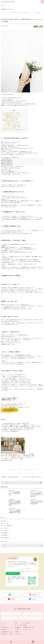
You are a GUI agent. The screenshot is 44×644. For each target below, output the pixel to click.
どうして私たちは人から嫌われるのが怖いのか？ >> (32, 477)
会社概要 (25, 625)
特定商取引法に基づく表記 (28, 627)
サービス (3, 625)
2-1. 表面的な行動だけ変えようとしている (12, 115)
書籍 (17, 630)
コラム (36, 26)
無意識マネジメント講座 (7, 634)
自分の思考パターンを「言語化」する (13, 122)
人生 (41, 26)
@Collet (10, 582)
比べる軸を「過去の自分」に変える (12, 124)
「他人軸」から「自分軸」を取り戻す (13, 126)
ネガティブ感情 (6, 526)
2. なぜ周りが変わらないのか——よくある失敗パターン (13, 114)
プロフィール (4, 623)
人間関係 (5, 533)
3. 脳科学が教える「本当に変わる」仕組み (10, 119)
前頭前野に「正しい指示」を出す (12, 123)
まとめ (3, 131)
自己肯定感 (5, 538)
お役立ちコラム (18, 634)
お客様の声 (17, 632)
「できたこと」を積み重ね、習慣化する (13, 127)
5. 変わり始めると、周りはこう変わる (9, 128)
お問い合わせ (33, 642)
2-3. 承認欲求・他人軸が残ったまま (10, 118)
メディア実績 (19, 625)
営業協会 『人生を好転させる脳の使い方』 (11, 477)
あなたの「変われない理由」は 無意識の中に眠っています (15, 129)
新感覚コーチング (6, 630)
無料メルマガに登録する (10, 410)
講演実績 (18, 627)
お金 (4, 521)
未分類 (4, 535)
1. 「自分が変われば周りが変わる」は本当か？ (11, 113)
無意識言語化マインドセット (8, 632)
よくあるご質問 (26, 623)
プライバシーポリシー (28, 630)
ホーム (11, 642)
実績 (16, 623)
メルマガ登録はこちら (28, 569)
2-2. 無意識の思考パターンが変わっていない (12, 117)
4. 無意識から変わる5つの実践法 (8, 120)
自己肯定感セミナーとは (7, 627)
